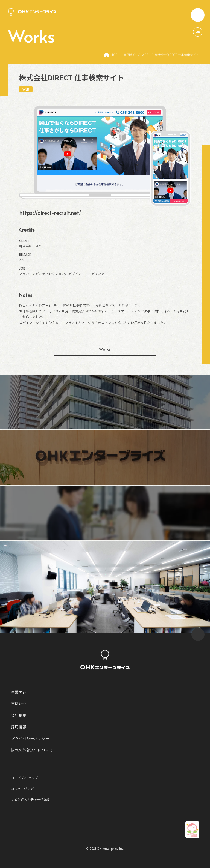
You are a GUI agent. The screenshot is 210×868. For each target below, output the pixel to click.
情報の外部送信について (32, 750)
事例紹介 (19, 704)
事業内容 (19, 692)
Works (105, 349)
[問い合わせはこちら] (198, 31)
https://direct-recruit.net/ (50, 213)
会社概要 (19, 715)
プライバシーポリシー (30, 738)
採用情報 (19, 727)
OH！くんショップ (25, 778)
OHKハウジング (22, 788)
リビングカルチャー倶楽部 (31, 799)
